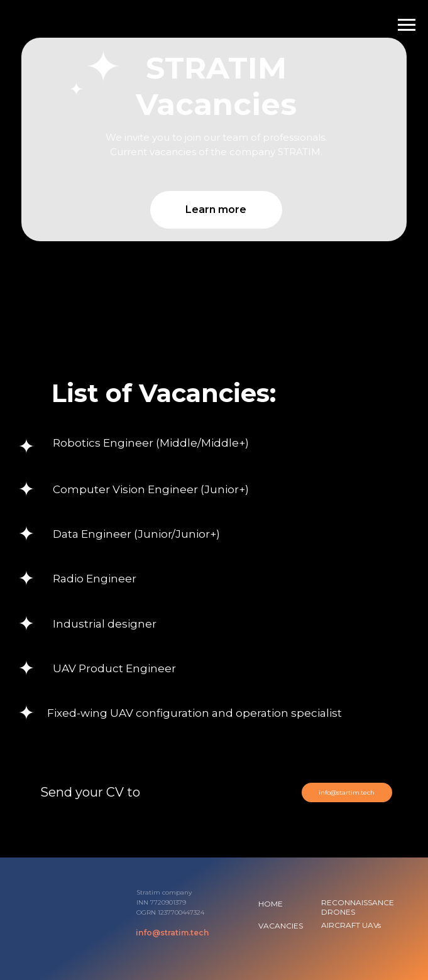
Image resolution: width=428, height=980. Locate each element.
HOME (271, 904)
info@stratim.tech (172, 933)
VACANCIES (281, 926)
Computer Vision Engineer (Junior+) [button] (151, 489)
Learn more (216, 210)
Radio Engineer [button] (95, 579)
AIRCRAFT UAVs (351, 925)
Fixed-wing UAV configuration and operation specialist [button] (195, 713)
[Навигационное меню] (407, 25)
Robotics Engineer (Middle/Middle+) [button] (151, 443)
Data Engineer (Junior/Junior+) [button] (136, 534)
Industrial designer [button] (105, 624)
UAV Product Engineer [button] (114, 668)
